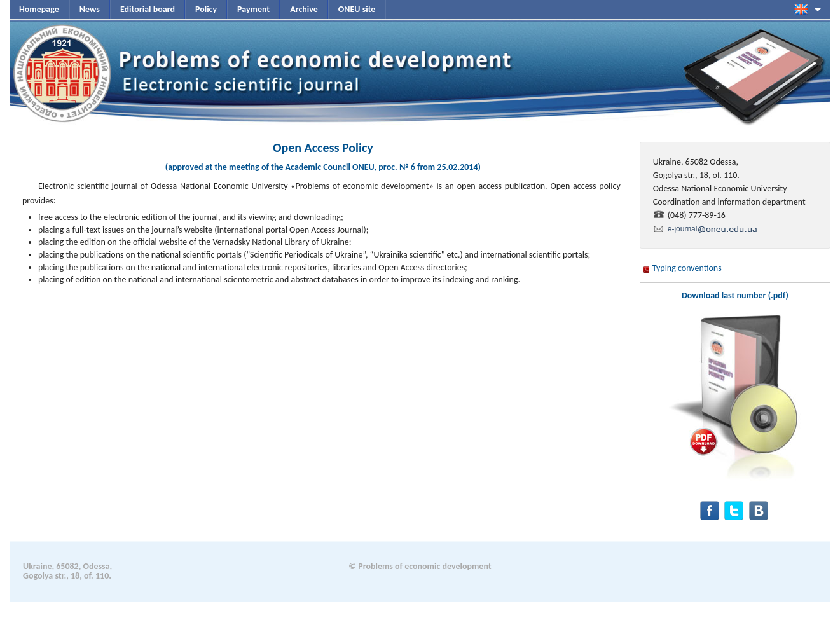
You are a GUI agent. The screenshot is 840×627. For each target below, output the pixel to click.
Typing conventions (687, 268)
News (90, 9)
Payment (253, 9)
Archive (304, 9)
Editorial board (148, 9)
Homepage (39, 9)
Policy (206, 9)
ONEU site (357, 9)
